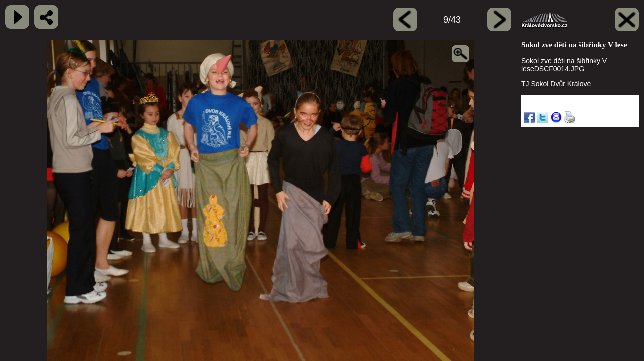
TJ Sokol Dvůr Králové (556, 84)
